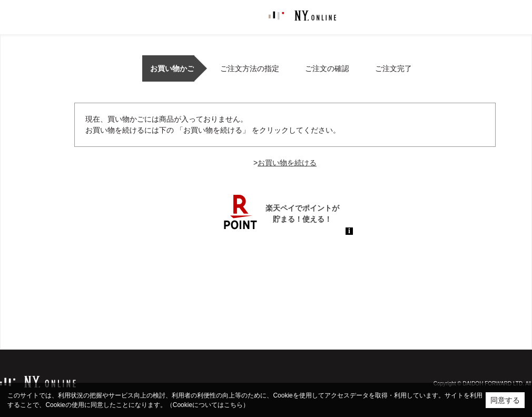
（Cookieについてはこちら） (208, 405)
